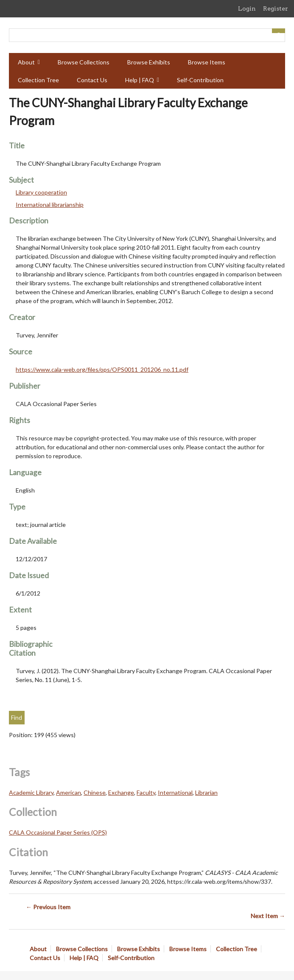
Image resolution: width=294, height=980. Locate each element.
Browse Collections (84, 62)
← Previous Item (48, 907)
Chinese (95, 792)
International (175, 792)
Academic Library (31, 792)
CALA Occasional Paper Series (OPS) (58, 832)
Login (247, 8)
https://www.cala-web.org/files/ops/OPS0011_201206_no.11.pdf (102, 369)
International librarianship (50, 205)
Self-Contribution (200, 80)
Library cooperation (41, 192)
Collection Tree (38, 80)
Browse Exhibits (149, 62)
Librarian (206, 792)
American (69, 792)
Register (276, 8)
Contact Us (92, 80)
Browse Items (207, 62)
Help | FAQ (140, 80)
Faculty (146, 792)
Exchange (121, 792)
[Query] (147, 35)
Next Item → (268, 916)
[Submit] (279, 31)
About (26, 62)
